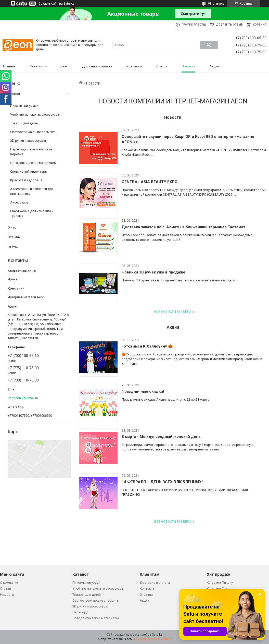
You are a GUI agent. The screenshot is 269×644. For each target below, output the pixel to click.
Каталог (36, 66)
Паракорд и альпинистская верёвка (31, 152)
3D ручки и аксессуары (28, 141)
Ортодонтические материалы (33, 163)
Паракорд (80, 612)
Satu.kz (157, 635)
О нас (64, 66)
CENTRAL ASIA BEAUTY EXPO (150, 182)
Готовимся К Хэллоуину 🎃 (147, 346)
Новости (188, 66)
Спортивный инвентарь (29, 171)
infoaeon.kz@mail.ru (23, 398)
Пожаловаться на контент (153, 639)
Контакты (134, 66)
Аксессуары (20, 202)
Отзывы (14, 237)
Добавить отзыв (229, 25)
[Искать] (209, 45)
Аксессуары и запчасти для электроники (32, 191)
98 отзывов (216, 4)
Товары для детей (24, 123)
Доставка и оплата (97, 66)
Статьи (162, 66)
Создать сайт (48, 4)
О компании (9, 583)
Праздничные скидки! (143, 391)
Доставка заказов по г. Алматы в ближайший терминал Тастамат (183, 227)
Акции (214, 66)
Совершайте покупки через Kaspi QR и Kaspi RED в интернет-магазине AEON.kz (188, 139)
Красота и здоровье (26, 180)
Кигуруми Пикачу (220, 583)
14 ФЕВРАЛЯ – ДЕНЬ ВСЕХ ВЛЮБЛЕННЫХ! (162, 482)
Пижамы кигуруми (24, 106)
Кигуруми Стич (218, 588)
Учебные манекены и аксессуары (98, 588)
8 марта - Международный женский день (161, 437)
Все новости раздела (173, 312)
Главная (9, 66)
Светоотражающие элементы (34, 132)
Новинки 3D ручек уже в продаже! (154, 272)
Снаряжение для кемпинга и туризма (32, 213)
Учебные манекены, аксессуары (35, 115)
